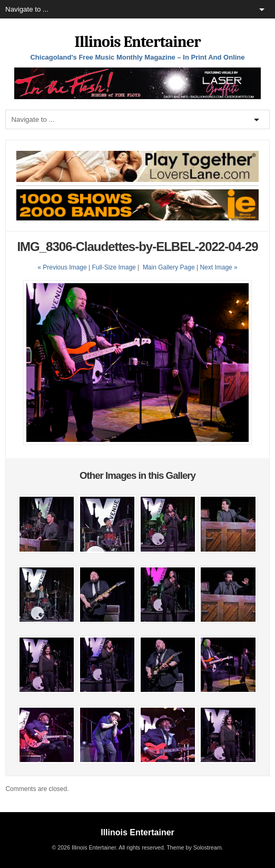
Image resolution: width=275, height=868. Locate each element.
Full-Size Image (114, 267)
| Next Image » (217, 267)
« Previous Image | (65, 267)
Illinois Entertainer (137, 42)
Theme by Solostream (194, 847)
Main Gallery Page (169, 267)
